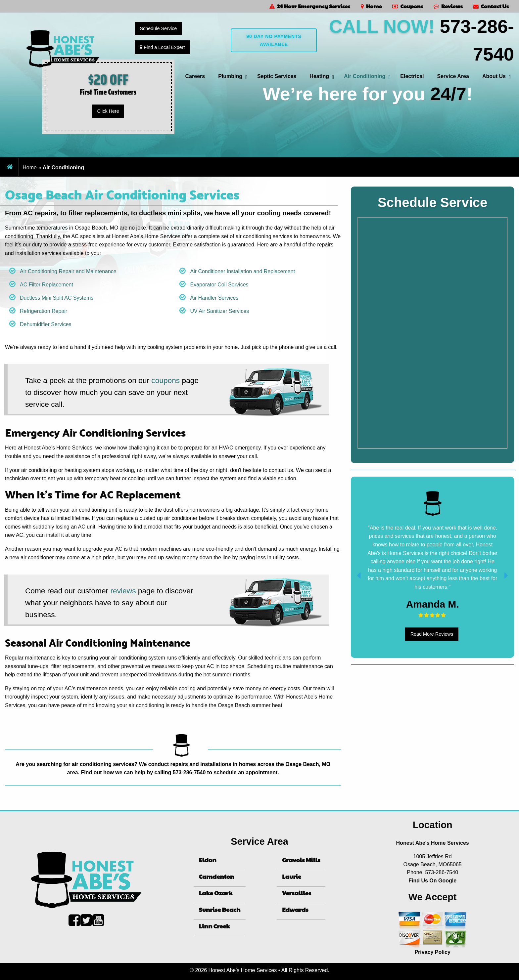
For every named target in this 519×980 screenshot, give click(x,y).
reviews (123, 591)
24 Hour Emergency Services (310, 6)
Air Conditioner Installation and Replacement (242, 271)
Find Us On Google (432, 881)
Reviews (448, 6)
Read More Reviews (432, 634)
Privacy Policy (432, 952)
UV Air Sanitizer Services (219, 311)
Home (371, 6)
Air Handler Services (214, 298)
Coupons (408, 6)
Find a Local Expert (162, 47)
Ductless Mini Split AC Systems (57, 298)
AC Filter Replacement (47, 285)
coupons (165, 380)
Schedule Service (158, 28)
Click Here (108, 111)
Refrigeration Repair (44, 311)
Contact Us (491, 6)
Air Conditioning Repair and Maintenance (68, 271)
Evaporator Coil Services (219, 285)
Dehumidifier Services (46, 324)
